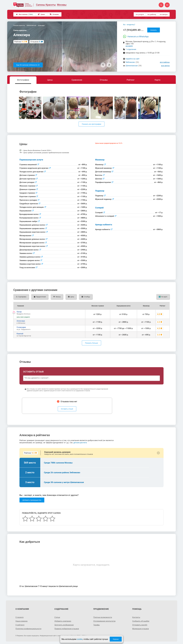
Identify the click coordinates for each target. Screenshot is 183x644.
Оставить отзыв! (67, 409)
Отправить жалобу (140, 625)
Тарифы (97, 625)
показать (154, 30)
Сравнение (77, 80)
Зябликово (130, 62)
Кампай (20, 334)
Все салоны (24, 14)
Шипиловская (132, 66)
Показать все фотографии (91, 124)
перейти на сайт (133, 59)
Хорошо (116, 639)
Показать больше (91, 343)
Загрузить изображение (64, 625)
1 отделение (131, 49)
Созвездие (21, 327)
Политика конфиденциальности (28, 629)
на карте (129, 46)
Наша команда (22, 621)
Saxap (19, 312)
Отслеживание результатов (104, 621)
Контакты (136, 617)
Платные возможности (103, 617)
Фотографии (23, 80)
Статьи (57, 617)
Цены (41, 14)
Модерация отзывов (140, 629)
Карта (157, 80)
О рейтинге (20, 625)
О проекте (20, 617)
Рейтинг (131, 80)
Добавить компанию (63, 621)
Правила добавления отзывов (67, 629)
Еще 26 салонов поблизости (28, 65)
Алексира (21, 321)
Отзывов (35, 42)
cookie (80, 639)
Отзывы (54, 14)
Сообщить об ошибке (141, 621)
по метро (164, 14)
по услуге (140, 14)
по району (152, 14)
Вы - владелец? (129, 25)
